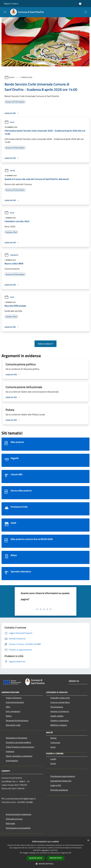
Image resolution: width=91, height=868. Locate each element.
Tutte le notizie (45, 344)
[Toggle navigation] (5, 12)
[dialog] (45, 853)
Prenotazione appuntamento (63, 776)
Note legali (10, 823)
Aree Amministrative (15, 702)
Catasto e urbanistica (60, 720)
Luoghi (53, 759)
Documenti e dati (13, 725)
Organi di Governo (14, 698)
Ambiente (10, 751)
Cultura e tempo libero (60, 702)
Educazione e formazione (17, 738)
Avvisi (12, 77)
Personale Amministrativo (17, 720)
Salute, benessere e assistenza (19, 756)
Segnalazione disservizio (61, 781)
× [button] (88, 841)
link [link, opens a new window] (70, 853)
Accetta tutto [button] (36, 858)
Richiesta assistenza (59, 790)
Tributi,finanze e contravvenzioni (20, 747)
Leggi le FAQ (56, 785)
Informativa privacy (14, 819)
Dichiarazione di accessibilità (18, 828)
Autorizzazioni (12, 761)
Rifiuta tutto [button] (56, 858)
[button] (46, 864)
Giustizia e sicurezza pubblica (18, 742)
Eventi (53, 763)
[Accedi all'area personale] (80, 4)
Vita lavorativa (57, 707)
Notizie (10, 171)
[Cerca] (86, 12)
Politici (9, 716)
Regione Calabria (11, 4)
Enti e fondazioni (13, 711)
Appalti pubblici (57, 716)
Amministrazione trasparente (19, 814)
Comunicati (11, 255)
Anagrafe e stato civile (60, 698)
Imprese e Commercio (60, 711)
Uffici (8, 707)
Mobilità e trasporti (59, 725)
